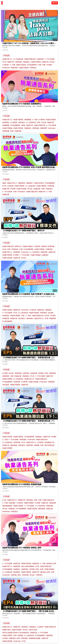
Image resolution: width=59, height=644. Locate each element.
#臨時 (4, 183)
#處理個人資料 (45, 572)
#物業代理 (11, 62)
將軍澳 (17, 7)
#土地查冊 (14, 122)
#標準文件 (18, 246)
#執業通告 (6, 122)
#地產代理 (45, 62)
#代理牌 (49, 65)
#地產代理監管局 (30, 59)
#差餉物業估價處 (34, 638)
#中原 (4, 62)
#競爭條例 (18, 373)
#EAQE (52, 62)
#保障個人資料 (16, 575)
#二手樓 (12, 65)
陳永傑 (11, 7)
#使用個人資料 (34, 569)
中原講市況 (24, 7)
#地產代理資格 (21, 65)
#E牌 (44, 65)
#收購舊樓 (6, 131)
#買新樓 (44, 246)
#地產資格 (49, 249)
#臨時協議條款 (7, 506)
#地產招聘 (40, 59)
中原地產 (6, 55)
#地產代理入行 (7, 59)
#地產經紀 (26, 62)
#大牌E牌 (5, 65)
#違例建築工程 (49, 442)
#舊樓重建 (6, 125)
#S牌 (39, 65)
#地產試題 (6, 194)
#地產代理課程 (24, 68)
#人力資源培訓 (18, 59)
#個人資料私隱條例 (28, 566)
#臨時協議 (14, 445)
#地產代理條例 (28, 246)
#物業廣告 (6, 376)
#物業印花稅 (6, 630)
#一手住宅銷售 (50, 59)
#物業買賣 (14, 68)
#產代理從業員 (49, 445)
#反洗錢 (50, 313)
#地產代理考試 (39, 183)
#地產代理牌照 (36, 62)
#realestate (6, 68)
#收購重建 (28, 120)
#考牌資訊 (33, 68)
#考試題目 (21, 318)
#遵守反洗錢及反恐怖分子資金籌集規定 (16, 633)
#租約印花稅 (33, 630)
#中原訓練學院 (32, 65)
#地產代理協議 (7, 128)
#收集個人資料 (51, 563)
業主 (30, 7)
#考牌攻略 (18, 62)
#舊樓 (23, 125)
